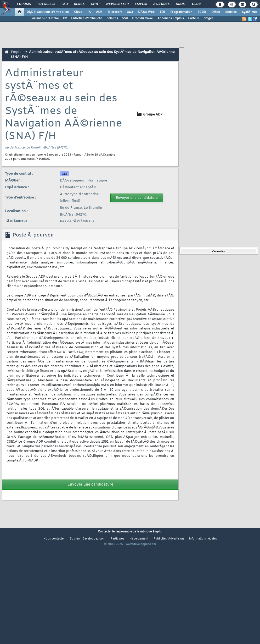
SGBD (202, 12)
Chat (95, 4)
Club (196, 4)
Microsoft (115, 12)
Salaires (112, 18)
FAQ (65, 4)
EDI (162, 12)
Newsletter (117, 4)
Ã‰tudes (161, 4)
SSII (125, 18)
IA (89, 12)
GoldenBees (26, 159)
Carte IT (194, 18)
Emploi (141, 4)
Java (130, 12)
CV (65, 18)
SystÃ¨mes (250, 12)
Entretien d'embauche (87, 18)
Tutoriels (46, 4)
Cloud (78, 12)
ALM (99, 12)
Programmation (181, 12)
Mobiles (231, 12)
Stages (209, 18)
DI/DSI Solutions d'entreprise (48, 12)
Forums (24, 4)
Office (216, 12)
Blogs (79, 4)
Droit (181, 4)
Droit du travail (143, 18)
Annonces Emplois (171, 18)
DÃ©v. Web (146, 12)
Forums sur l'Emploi (44, 18)
